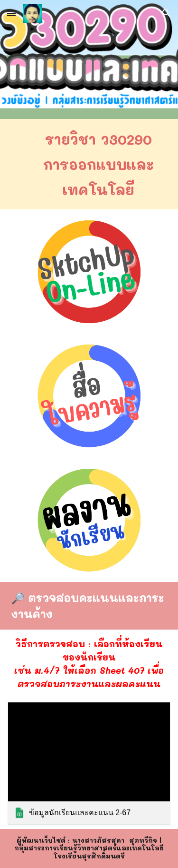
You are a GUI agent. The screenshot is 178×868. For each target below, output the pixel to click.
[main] (89, 164)
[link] (89, 763)
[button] (11, 13)
